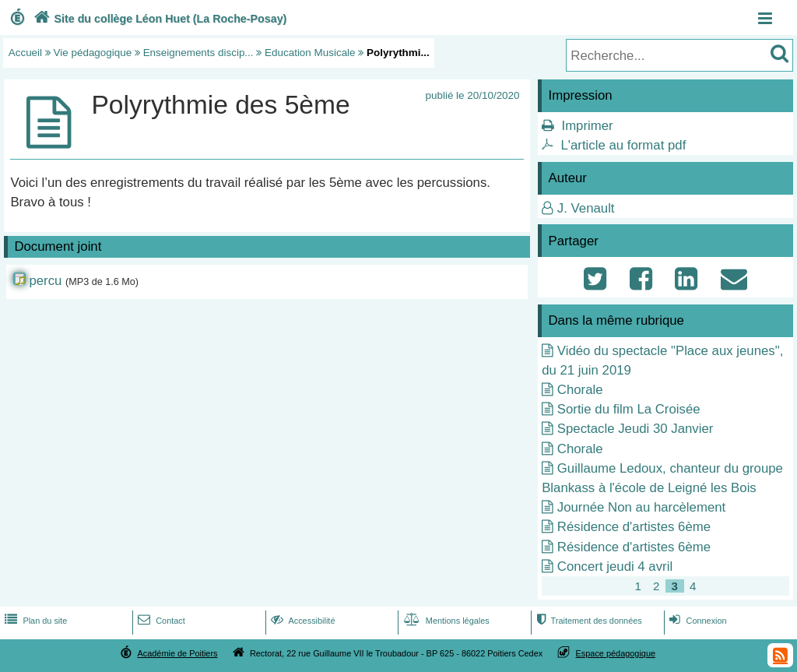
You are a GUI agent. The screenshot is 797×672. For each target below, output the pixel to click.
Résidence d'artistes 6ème (634, 527)
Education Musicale (310, 53)
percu (45, 281)
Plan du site (34, 621)
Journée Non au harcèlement (641, 507)
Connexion (696, 621)
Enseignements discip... (198, 53)
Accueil (25, 53)
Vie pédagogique (93, 53)
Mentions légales (445, 621)
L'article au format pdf (623, 145)
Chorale (580, 390)
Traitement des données (587, 621)
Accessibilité (302, 621)
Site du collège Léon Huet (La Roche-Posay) (159, 19)
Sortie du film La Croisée (629, 409)
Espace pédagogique (616, 653)
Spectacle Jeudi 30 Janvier (635, 429)
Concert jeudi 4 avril (615, 566)
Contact (160, 621)
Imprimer (587, 126)
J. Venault (586, 208)
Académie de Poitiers (177, 653)
